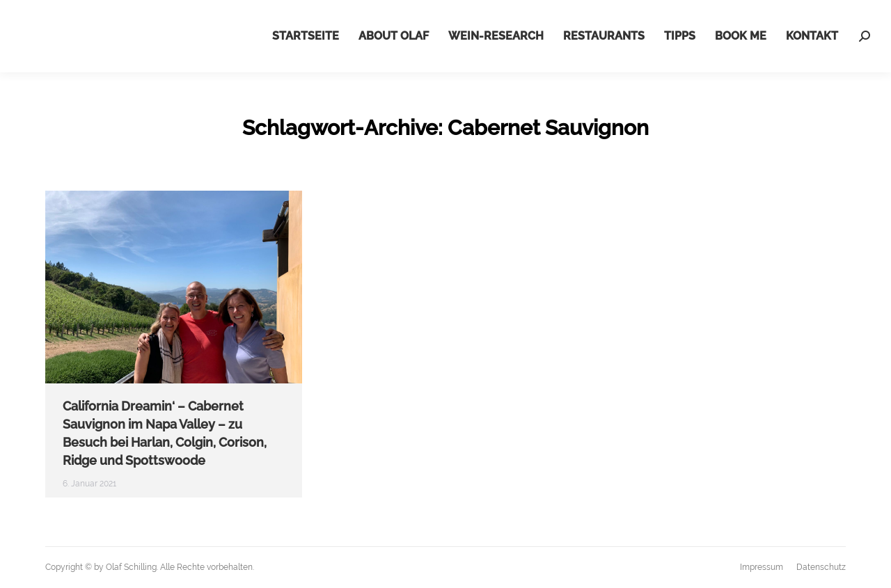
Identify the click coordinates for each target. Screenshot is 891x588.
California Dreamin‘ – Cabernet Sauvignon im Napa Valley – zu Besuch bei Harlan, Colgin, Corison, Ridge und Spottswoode (165, 433)
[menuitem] (306, 36)
